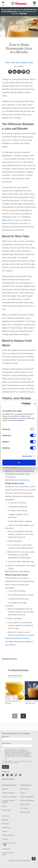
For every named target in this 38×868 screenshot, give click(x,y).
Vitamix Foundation (9, 793)
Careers (5, 806)
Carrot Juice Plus (21, 223)
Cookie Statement (18, 420)
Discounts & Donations (9, 797)
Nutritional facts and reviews (17, 480)
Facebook (10, 72)
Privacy (5, 831)
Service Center (25, 804)
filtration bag (16, 204)
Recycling (5, 824)
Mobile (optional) (6, 743)
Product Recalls (25, 812)
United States (9, 779)
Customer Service (26, 785)
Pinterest (24, 72)
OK (19, 462)
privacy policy (10, 763)
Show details (27, 456)
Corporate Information (9, 785)
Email (28, 72)
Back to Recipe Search (15, 676)
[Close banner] (35, 404)
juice (18, 63)
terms (17, 763)
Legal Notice (6, 827)
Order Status (24, 789)
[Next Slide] (23, 716)
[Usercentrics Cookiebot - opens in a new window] (23, 404)
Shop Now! (23, 14)
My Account (6, 816)
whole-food (10, 63)
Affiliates (5, 820)
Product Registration (27, 797)
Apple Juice (7, 220)
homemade (24, 63)
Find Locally (24, 808)
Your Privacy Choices (9, 843)
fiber (31, 63)
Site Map (5, 839)
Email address (5, 737)
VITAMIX (20, 67)
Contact (23, 793)
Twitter (19, 72)
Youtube (16, 775)
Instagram (20, 775)
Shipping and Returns (27, 801)
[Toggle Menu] (34, 3)
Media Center (6, 810)
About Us (5, 789)
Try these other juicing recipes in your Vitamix (19, 643)
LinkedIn (15, 72)
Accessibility (6, 849)
